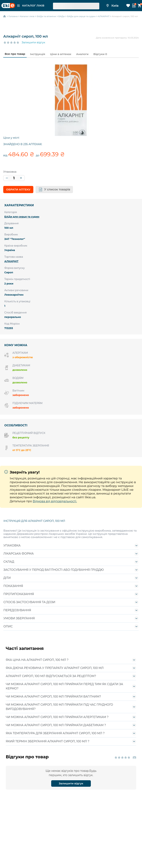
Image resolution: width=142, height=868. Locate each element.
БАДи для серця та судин (22, 217)
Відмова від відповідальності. (55, 501)
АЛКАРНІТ (11, 261)
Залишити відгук (33, 42)
